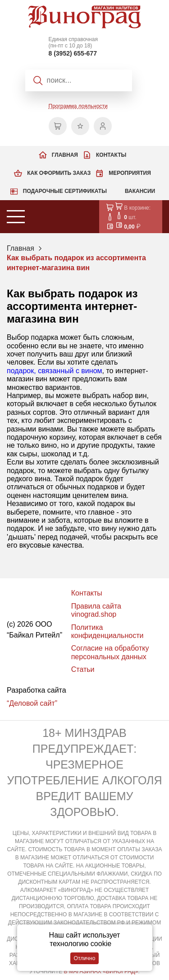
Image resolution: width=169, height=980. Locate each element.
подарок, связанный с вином (55, 371)
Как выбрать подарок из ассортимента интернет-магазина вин (76, 263)
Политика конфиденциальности (107, 631)
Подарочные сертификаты (65, 191)
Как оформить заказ (59, 173)
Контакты (111, 155)
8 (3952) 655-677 (73, 53)
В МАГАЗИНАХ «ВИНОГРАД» (101, 971)
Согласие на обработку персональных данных (110, 652)
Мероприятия (130, 173)
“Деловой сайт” (32, 703)
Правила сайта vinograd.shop (96, 610)
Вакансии (140, 191)
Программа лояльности (78, 106)
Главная (65, 155)
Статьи (83, 669)
